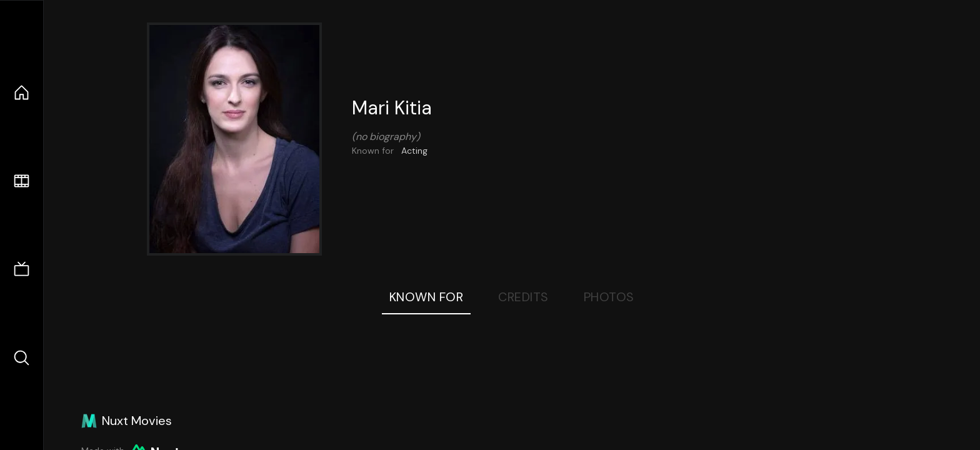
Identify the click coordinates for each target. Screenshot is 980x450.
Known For (427, 297)
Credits (523, 297)
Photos (609, 297)
